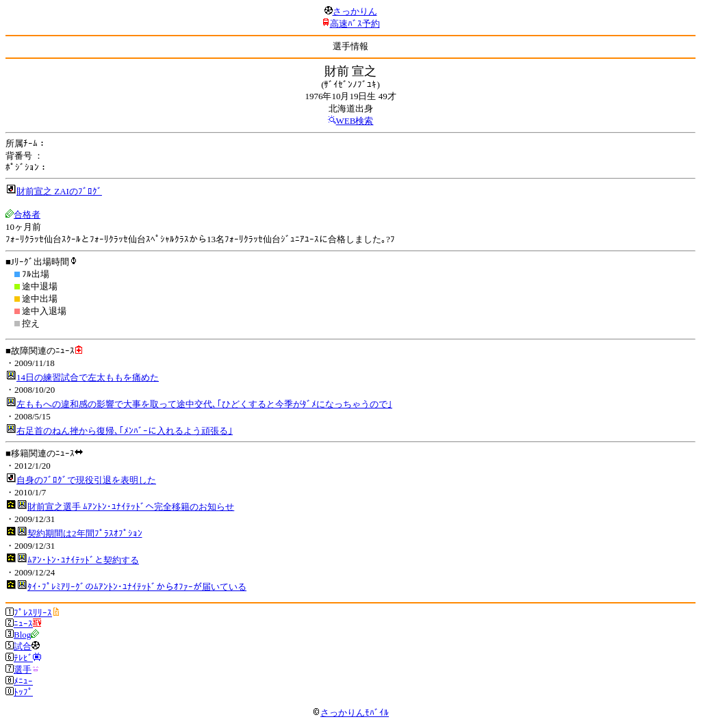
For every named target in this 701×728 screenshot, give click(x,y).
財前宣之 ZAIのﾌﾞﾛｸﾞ (59, 191)
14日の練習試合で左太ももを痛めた (88, 377)
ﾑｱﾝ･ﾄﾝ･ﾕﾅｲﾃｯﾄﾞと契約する (83, 560)
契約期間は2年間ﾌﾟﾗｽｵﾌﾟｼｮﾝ (85, 533)
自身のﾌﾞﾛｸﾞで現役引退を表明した (86, 480)
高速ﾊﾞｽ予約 (355, 24)
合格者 (27, 214)
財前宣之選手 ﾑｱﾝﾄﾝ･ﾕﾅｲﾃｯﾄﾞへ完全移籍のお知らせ (131, 507)
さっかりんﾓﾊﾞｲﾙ (350, 713)
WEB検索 (355, 121)
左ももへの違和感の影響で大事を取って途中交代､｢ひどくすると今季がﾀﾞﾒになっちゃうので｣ (204, 404)
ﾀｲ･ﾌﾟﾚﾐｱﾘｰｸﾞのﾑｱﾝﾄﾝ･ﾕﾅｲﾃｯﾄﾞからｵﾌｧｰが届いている (137, 587)
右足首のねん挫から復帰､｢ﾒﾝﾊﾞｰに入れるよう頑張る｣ (125, 431)
